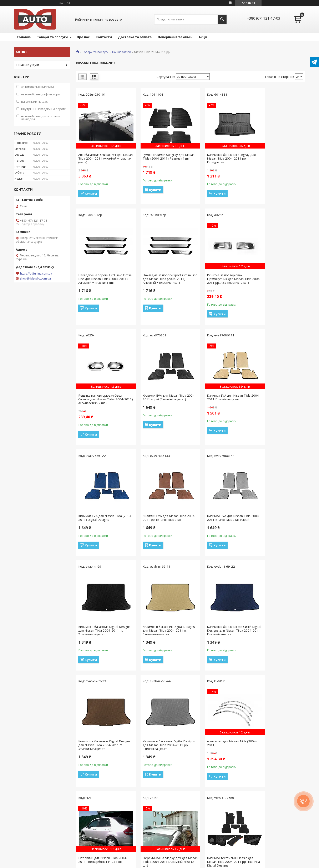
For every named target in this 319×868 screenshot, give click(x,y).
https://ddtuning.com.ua (36, 274)
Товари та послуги (52, 37)
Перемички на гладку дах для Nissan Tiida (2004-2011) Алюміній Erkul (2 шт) (276, 634)
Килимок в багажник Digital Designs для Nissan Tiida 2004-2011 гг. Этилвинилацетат (101, 520)
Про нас (83, 37)
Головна (24, 37)
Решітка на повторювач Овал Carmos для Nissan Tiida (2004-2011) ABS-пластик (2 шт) (218, 279)
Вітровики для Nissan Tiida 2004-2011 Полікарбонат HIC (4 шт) (220, 632)
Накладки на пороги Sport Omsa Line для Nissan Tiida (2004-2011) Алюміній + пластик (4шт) (103, 279)
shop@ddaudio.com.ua (35, 279)
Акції (203, 37)
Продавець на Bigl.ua (159, 860)
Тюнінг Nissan (121, 52)
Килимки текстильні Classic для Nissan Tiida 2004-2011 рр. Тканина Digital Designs (101, 754)
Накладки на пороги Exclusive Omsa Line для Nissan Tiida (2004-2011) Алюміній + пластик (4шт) (277, 160)
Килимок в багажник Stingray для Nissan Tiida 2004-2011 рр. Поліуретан (219, 158)
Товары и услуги (27, 65)
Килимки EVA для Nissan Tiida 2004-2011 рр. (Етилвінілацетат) (219, 401)
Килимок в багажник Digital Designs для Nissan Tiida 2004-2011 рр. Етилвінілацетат (101, 634)
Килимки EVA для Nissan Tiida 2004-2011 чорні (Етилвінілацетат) (275, 279)
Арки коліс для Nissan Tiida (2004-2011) (156, 632)
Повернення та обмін (175, 37)
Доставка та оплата (135, 37)
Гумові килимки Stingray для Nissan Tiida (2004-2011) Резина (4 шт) (161, 158)
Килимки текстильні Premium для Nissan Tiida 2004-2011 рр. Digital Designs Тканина (162, 754)
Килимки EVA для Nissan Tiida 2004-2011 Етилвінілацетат (100, 401)
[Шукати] (222, 19)
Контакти (104, 37)
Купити (91, 194)
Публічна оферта (28, 834)
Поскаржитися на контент (172, 864)
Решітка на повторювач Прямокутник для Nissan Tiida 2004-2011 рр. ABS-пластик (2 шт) (159, 281)
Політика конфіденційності (35, 840)
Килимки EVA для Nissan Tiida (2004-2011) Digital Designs (159, 401)
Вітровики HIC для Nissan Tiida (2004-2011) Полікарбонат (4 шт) (218, 754)
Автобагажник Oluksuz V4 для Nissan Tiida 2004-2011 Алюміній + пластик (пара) (102, 158)
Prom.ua (180, 856)
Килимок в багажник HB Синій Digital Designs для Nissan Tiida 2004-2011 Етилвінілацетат (218, 520)
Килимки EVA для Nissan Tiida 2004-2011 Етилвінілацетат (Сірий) (275, 403)
